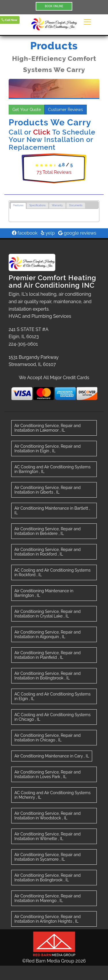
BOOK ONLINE (54, 6)
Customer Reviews (66, 110)
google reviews (77, 233)
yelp (48, 233)
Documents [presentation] (76, 205)
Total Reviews (54, 172)
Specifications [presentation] (37, 205)
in (48, 428)
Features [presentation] (18, 205)
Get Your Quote (27, 110)
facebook (25, 233)
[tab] (18, 206)
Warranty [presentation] (57, 205)
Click (42, 132)
